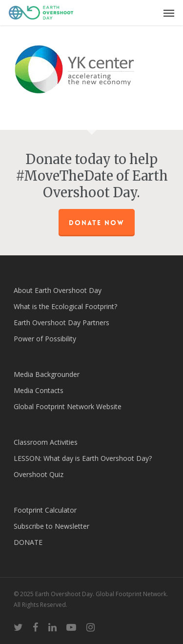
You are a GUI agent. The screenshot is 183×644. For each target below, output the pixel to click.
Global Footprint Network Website (68, 406)
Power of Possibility (45, 339)
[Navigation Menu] (169, 13)
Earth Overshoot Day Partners (61, 322)
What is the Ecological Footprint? (65, 306)
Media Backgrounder (47, 374)
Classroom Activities (46, 442)
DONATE (28, 542)
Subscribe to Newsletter (51, 526)
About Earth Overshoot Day (58, 290)
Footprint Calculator (45, 510)
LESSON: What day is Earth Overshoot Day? (83, 458)
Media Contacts (39, 390)
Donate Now (97, 223)
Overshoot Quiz (39, 474)
